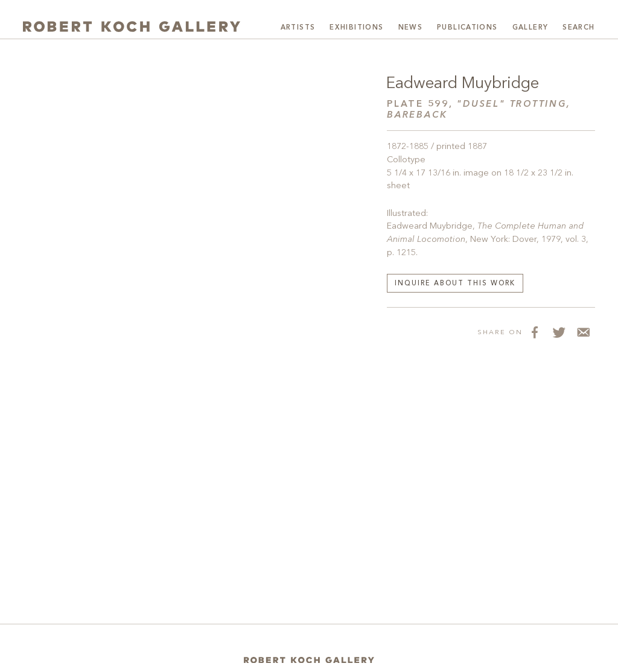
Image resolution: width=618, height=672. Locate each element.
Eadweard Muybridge (463, 84)
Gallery (530, 28)
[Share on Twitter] (559, 332)
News (411, 28)
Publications (467, 28)
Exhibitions (356, 28)
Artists (298, 28)
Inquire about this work (455, 284)
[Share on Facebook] (535, 332)
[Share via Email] (583, 332)
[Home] (309, 660)
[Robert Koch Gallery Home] (132, 27)
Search (578, 28)
